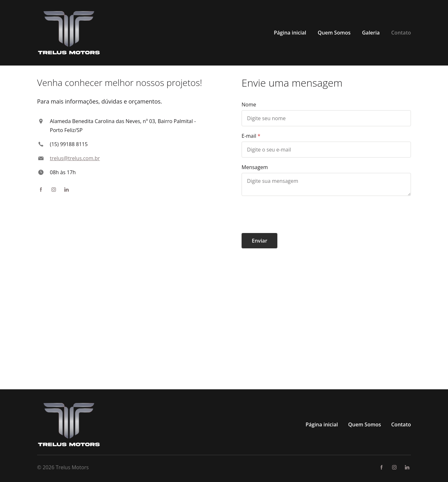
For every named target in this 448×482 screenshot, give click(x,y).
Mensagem (255, 167)
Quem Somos (364, 424)
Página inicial (322, 424)
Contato (401, 424)
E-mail (249, 136)
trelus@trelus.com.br (75, 158)
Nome (249, 105)
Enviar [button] (259, 241)
